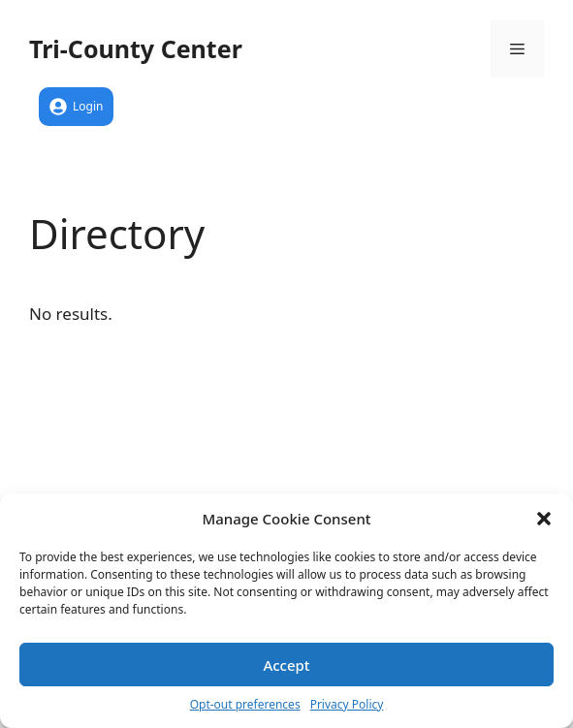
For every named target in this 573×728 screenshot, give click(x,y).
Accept (286, 665)
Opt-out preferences (245, 704)
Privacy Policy (347, 704)
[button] (544, 519)
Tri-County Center (136, 48)
